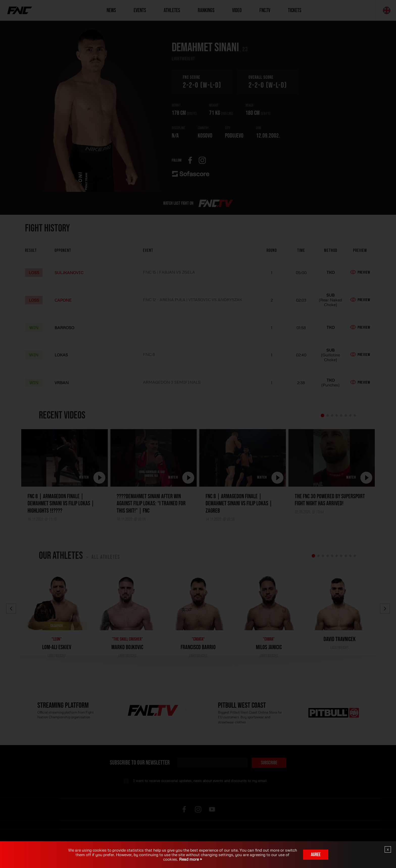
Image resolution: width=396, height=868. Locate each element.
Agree (316, 855)
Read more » (190, 859)
